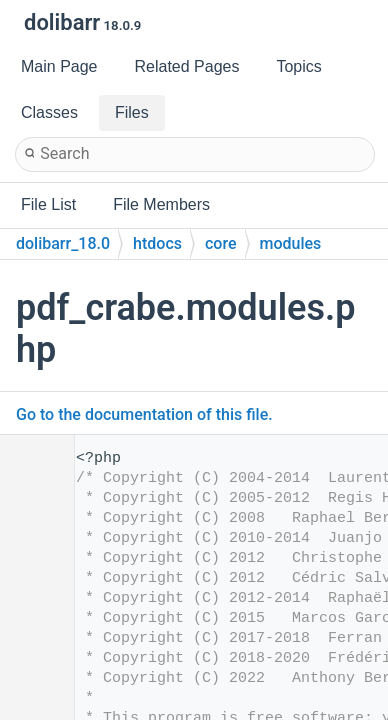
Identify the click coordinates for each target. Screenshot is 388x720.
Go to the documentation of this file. (144, 414)
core (221, 243)
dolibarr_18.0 (63, 243)
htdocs (157, 243)
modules (291, 243)
